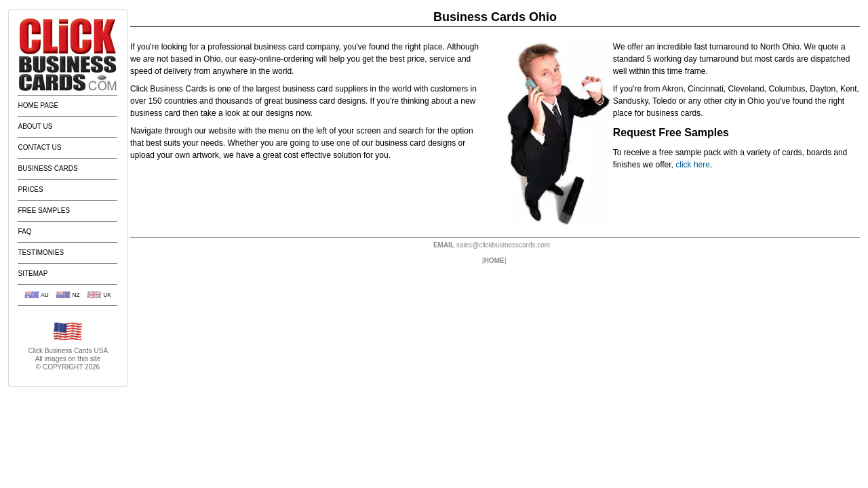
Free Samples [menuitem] (44, 210)
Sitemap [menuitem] (33, 273)
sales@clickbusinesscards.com (503, 245)
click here (693, 165)
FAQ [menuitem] (24, 231)
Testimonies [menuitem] (41, 252)
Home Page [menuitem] (38, 105)
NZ (76, 295)
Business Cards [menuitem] (47, 168)
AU (45, 295)
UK (107, 295)
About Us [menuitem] (35, 126)
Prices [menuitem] (30, 189)
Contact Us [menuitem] (39, 147)
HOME (494, 261)
